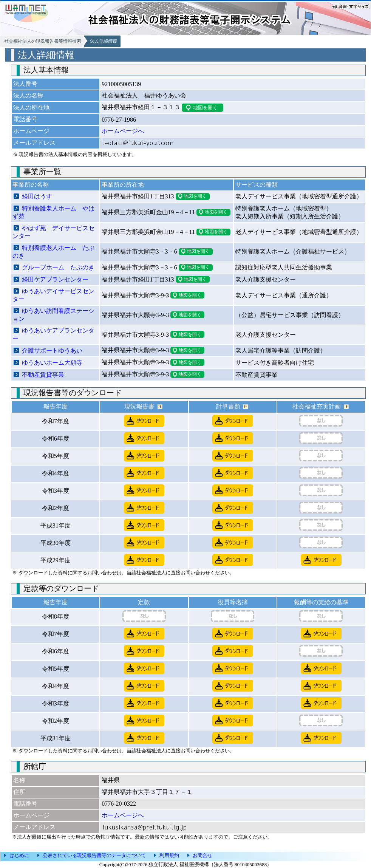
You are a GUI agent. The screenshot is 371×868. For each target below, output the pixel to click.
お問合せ (203, 855)
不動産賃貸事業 (43, 375)
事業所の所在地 (123, 185)
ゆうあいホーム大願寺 (52, 363)
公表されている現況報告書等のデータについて (94, 855)
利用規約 (169, 855)
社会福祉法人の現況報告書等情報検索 (43, 41)
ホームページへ (123, 131)
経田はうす (37, 196)
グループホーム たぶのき (58, 267)
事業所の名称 (31, 185)
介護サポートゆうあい (52, 350)
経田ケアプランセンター (55, 279)
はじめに (19, 855)
